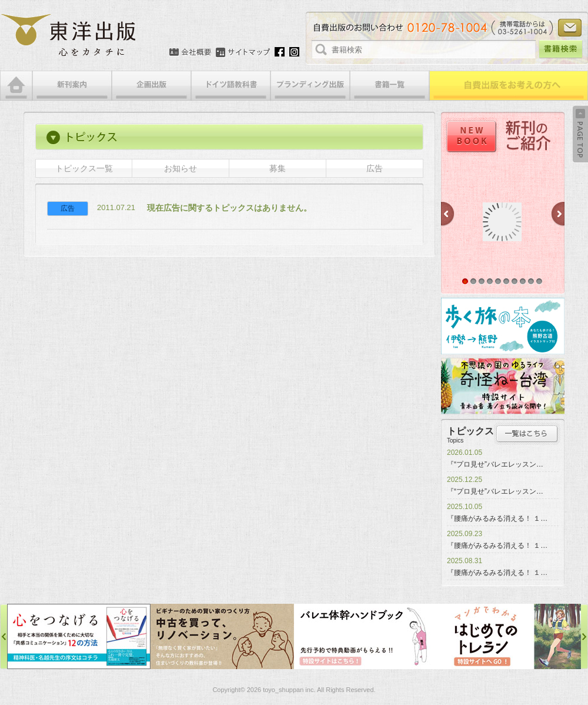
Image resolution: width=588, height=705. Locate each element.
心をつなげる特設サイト (79, 636)
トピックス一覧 (84, 168)
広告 (375, 168)
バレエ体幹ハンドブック (366, 636)
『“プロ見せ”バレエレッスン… (495, 464)
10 (539, 281)
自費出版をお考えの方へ (509, 86)
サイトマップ (243, 52)
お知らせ (181, 168)
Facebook (280, 52)
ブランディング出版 (310, 86)
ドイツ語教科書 (231, 86)
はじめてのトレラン (509, 636)
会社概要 (190, 52)
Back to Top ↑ (580, 134)
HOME (16, 86)
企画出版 (151, 86)
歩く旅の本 (503, 326)
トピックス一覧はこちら (527, 434)
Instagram (294, 52)
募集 (278, 168)
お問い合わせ (570, 28)
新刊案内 (72, 86)
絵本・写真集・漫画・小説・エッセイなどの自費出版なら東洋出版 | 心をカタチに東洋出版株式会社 (69, 35)
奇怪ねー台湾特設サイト (503, 386)
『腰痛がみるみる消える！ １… (497, 518)
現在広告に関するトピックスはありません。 (229, 208)
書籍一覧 (390, 86)
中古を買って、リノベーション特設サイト (222, 636)
